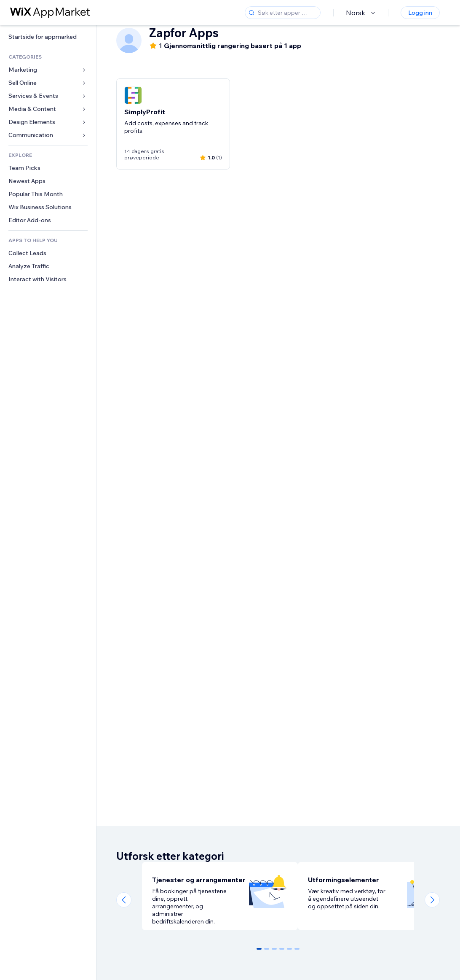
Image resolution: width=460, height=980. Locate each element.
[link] (48, 37)
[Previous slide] (124, 900)
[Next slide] (432, 900)
